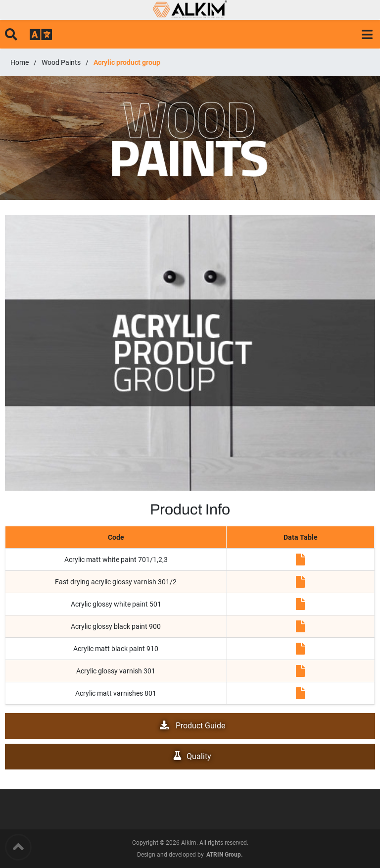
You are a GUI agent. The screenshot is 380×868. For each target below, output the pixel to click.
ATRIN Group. (224, 855)
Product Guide (190, 725)
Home (20, 62)
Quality (190, 756)
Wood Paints (61, 62)
